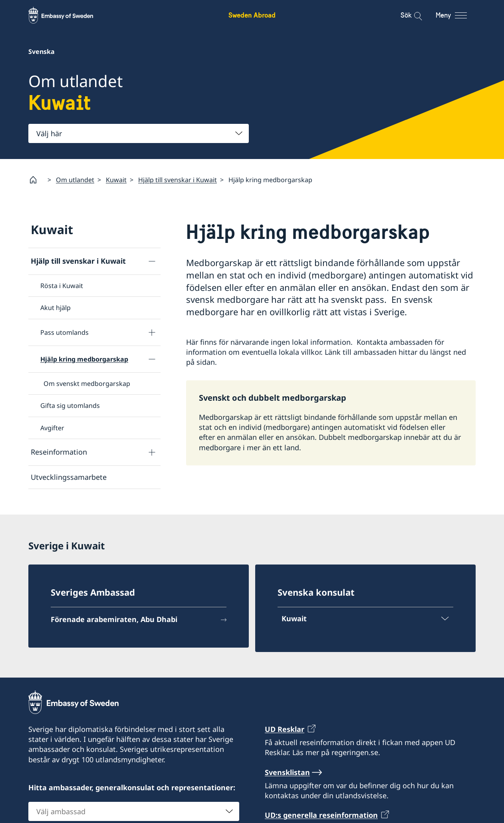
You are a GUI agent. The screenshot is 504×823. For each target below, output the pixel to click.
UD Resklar (285, 729)
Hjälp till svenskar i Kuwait (178, 180)
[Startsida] (36, 180)
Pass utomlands (64, 332)
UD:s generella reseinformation (321, 815)
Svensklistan (287, 772)
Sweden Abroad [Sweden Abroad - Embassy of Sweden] (252, 15)
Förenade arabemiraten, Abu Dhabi (114, 619)
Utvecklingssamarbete (69, 477)
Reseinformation (59, 452)
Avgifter (52, 428)
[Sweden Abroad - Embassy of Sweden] (68, 15)
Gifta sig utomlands (70, 406)
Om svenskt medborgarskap (87, 384)
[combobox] (139, 133)
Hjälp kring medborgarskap (84, 359)
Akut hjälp (56, 308)
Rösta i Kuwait (62, 286)
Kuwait (116, 180)
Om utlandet (75, 180)
